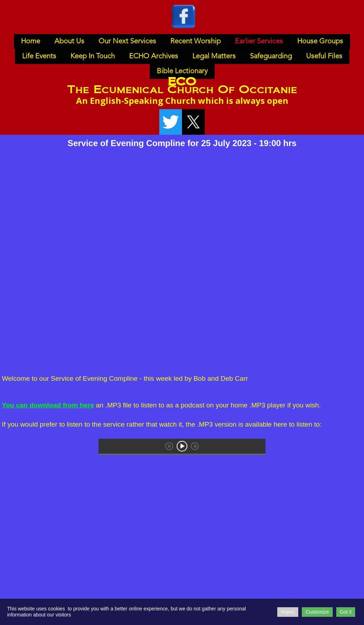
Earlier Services (259, 42)
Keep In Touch (93, 57)
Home (31, 42)
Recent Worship (196, 42)
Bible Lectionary (182, 71)
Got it (346, 612)
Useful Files (324, 57)
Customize (317, 612)
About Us (69, 42)
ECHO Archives (154, 57)
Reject (288, 612)
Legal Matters (214, 57)
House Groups (320, 42)
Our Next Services (127, 42)
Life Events (39, 57)
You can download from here (48, 405)
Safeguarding (271, 57)
